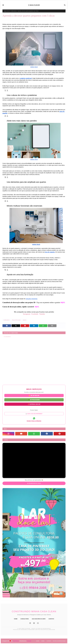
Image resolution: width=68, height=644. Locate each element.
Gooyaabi (29, 641)
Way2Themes (16, 641)
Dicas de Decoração (16, 320)
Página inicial (7, 11)
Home (38, 641)
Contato (49, 641)
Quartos (25, 320)
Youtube (42, 314)
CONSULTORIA (25, 619)
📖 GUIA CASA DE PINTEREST (34, 413)
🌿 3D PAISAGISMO (34, 400)
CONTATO (51, 619)
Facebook (35, 314)
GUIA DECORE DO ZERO (39, 619)
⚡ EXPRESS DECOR (34, 404)
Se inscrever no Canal (34, 483)
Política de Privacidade (59, 641)
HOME (16, 619)
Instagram (27, 314)
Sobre (43, 641)
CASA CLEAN (34, 5)
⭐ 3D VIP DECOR (34, 396)
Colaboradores (14, 11)
